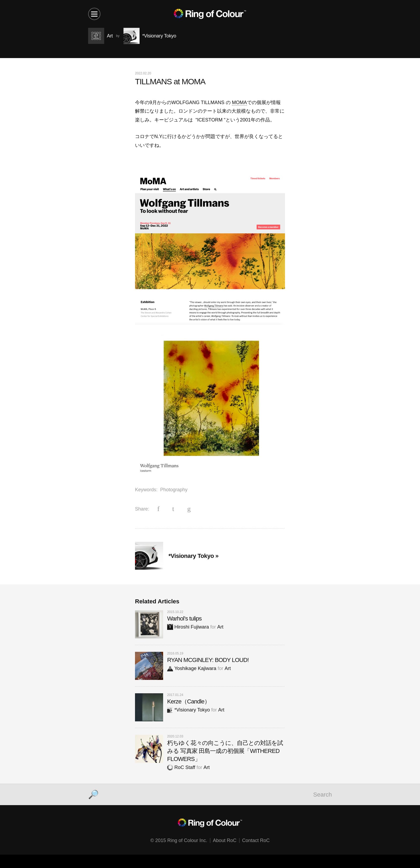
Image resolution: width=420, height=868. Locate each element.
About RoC (225, 840)
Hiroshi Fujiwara (188, 627)
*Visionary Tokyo (188, 710)
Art (220, 627)
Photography (174, 490)
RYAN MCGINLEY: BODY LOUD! (208, 660)
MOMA (239, 102)
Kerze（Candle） (189, 701)
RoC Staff (181, 767)
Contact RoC (256, 840)
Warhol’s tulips (184, 618)
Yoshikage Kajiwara (192, 668)
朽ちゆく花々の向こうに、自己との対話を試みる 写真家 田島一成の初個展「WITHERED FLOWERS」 (225, 751)
